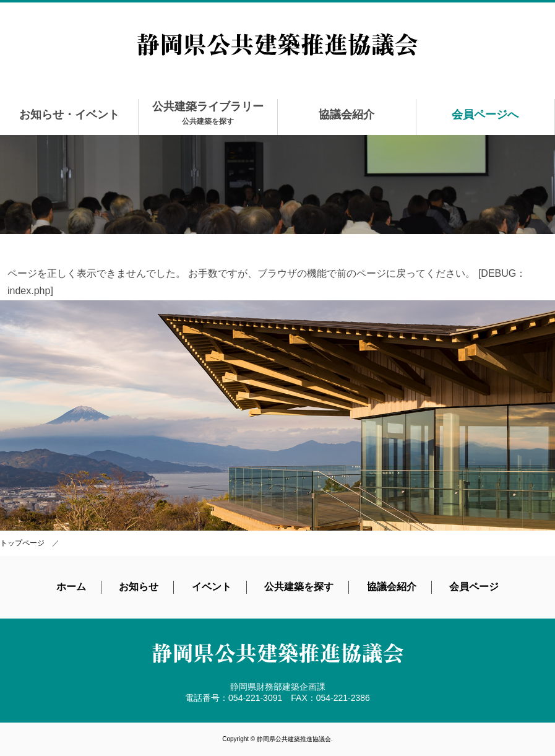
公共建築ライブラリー (208, 113)
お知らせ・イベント (69, 115)
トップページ (22, 543)
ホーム (71, 587)
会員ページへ (485, 115)
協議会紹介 (346, 115)
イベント (212, 587)
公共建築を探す (299, 587)
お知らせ (139, 587)
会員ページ (474, 587)
